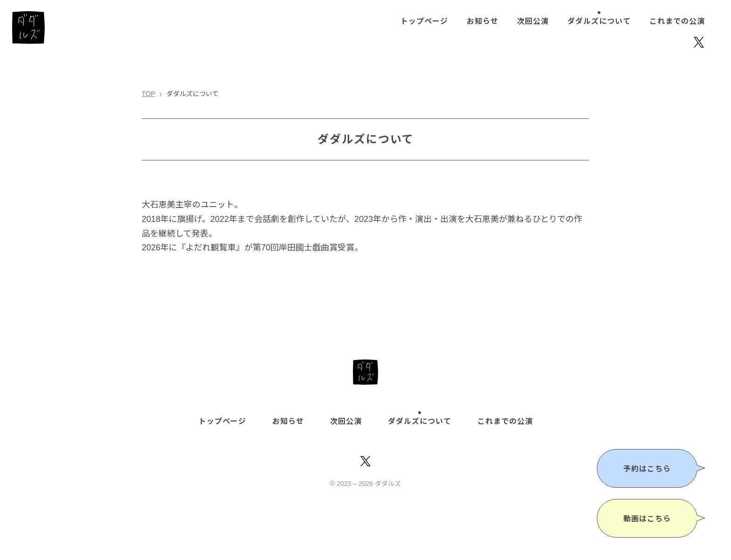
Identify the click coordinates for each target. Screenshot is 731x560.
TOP (148, 94)
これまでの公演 (677, 21)
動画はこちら (647, 519)
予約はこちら (647, 469)
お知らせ (483, 21)
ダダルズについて (599, 21)
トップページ (424, 21)
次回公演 (533, 21)
